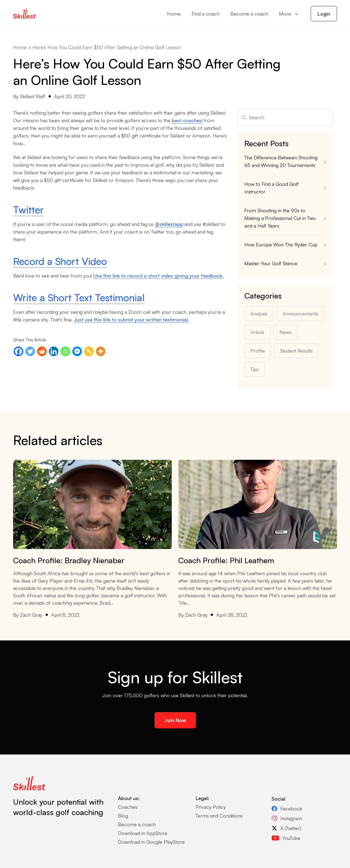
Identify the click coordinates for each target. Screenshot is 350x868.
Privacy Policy (211, 807)
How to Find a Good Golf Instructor (272, 188)
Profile (258, 351)
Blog (123, 816)
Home (174, 14)
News (286, 332)
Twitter (28, 210)
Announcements (300, 314)
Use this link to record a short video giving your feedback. (158, 276)
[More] (101, 351)
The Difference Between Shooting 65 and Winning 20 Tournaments (281, 161)
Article (257, 332)
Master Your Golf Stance (271, 263)
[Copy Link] (89, 351)
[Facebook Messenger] (77, 351)
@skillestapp (169, 224)
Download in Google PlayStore (151, 842)
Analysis (259, 314)
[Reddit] (42, 351)
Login (324, 14)
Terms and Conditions (219, 816)
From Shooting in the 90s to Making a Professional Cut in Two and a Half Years (280, 218)
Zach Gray (31, 615)
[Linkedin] (54, 351)
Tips (255, 369)
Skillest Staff (33, 96)
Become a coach (249, 14)
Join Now (175, 720)
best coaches (187, 120)
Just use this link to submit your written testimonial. (131, 320)
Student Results (296, 351)
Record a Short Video (60, 261)
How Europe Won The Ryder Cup (282, 244)
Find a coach (206, 14)
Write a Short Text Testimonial (79, 298)
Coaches (128, 807)
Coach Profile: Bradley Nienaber (69, 560)
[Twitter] (30, 351)
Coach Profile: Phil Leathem (226, 560)
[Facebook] (18, 351)
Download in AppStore (143, 833)
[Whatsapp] (65, 351)
